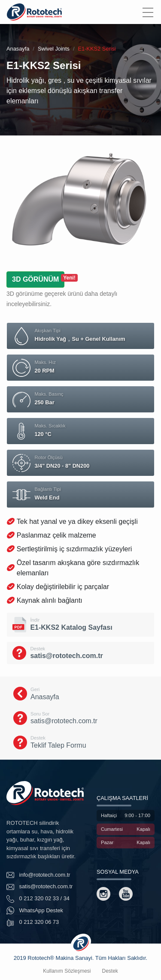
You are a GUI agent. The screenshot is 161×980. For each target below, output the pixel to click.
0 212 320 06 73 (33, 923)
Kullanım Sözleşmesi (67, 971)
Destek (110, 971)
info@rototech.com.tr (38, 875)
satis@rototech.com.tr (39, 887)
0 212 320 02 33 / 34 (38, 899)
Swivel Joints (54, 49)
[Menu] (148, 12)
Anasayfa (18, 49)
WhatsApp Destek (35, 911)
